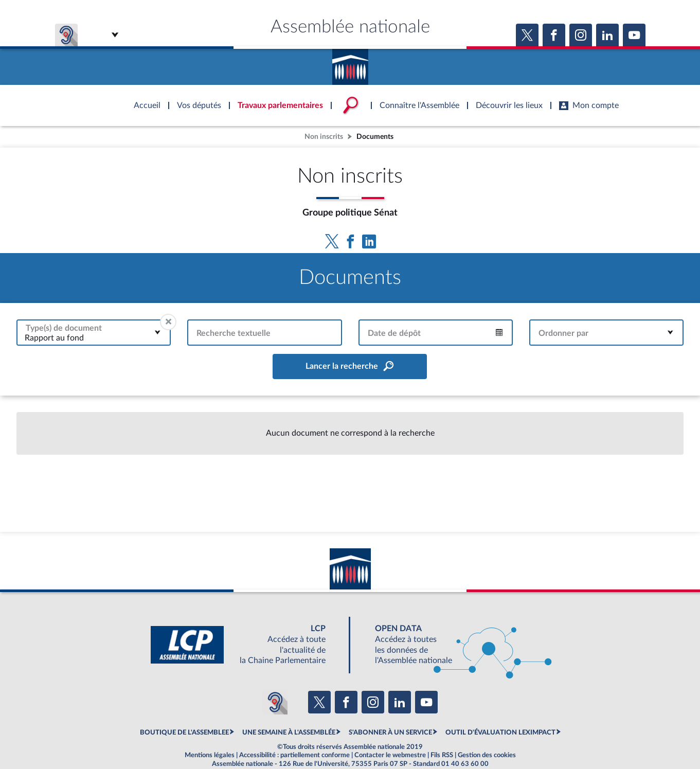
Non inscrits (324, 137)
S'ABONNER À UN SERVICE (390, 732)
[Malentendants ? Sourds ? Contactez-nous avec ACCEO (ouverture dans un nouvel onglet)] (275, 702)
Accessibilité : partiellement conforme (294, 755)
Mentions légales (210, 755)
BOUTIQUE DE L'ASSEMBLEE (184, 732)
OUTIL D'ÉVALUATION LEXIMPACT (500, 732)
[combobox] (94, 333)
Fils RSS (442, 755)
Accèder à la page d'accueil (350, 63)
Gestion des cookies (487, 755)
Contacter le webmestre (390, 755)
